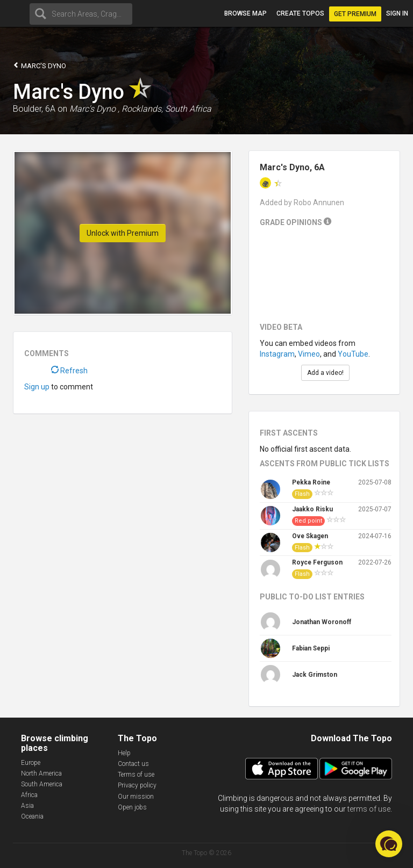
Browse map (245, 13)
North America (41, 773)
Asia (27, 806)
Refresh (69, 371)
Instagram (277, 354)
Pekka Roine (311, 482)
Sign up (37, 387)
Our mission (136, 797)
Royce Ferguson (317, 562)
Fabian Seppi (311, 648)
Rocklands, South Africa (166, 109)
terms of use (369, 809)
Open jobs (132, 807)
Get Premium (355, 14)
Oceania (32, 816)
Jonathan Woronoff (322, 622)
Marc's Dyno (40, 65)
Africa (29, 795)
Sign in (397, 13)
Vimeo (309, 354)
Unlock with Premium (123, 233)
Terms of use (136, 775)
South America (42, 784)
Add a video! (325, 373)
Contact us (133, 764)
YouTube (353, 354)
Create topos (300, 13)
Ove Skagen (310, 536)
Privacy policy (137, 785)
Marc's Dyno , (94, 109)
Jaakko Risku (312, 509)
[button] (389, 844)
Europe (31, 763)
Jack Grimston (315, 675)
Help (124, 753)
